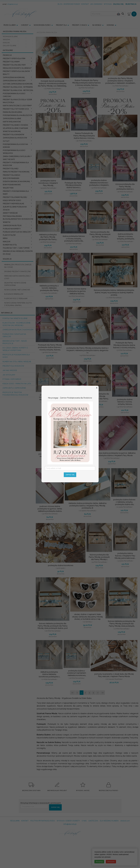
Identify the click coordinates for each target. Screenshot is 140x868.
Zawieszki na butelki (12, 226)
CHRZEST (25, 25)
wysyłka (108, 4)
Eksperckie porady (72, 4)
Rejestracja (131, 4)
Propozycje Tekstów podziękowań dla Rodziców (15, 394)
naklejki (6, 43)
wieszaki (6, 40)
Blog (60, 4)
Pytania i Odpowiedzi (12, 379)
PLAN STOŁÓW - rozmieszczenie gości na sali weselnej (16, 324)
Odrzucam (111, 862)
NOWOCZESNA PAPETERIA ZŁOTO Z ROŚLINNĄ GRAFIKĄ (18, 304)
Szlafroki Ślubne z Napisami (15, 128)
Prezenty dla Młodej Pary (14, 65)
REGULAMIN (15, 821)
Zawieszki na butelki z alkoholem (18, 330)
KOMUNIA (110, 25)
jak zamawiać (96, 4)
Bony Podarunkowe (12, 185)
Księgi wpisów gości (12, 200)
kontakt (85, 4)
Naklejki (7, 242)
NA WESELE (97, 25)
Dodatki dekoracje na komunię (16, 181)
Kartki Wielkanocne (12, 122)
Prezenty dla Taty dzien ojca (16, 109)
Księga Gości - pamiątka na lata (17, 384)
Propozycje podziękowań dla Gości (16, 356)
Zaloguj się (118, 4)
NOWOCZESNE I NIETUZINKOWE (17, 290)
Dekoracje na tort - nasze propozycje (15, 342)
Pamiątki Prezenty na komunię (16, 172)
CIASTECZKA (93, 821)
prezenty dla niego (11, 175)
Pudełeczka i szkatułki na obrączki (14, 335)
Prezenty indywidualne (13, 204)
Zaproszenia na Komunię (14, 77)
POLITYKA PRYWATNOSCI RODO (43, 821)
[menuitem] (11, 25)
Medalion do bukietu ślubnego (17, 68)
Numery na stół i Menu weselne (17, 362)
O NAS (84, 821)
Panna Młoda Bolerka (12, 112)
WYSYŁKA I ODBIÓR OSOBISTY (68, 821)
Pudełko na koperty (12, 229)
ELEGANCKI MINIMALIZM (14, 294)
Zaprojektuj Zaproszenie (14, 388)
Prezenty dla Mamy (11, 62)
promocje (7, 55)
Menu (5, 238)
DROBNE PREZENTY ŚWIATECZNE (17, 271)
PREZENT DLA (61, 25)
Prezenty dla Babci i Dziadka (15, 125)
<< (73, 693)
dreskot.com (125, 821)
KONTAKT (25, 821)
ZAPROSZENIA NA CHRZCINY (14, 81)
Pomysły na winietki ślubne (15, 318)
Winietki (7, 222)
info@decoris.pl (12, 4)
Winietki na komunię (12, 131)
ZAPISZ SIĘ (55, 807)
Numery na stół (10, 245)
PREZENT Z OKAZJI (79, 25)
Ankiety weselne (10, 213)
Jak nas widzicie (10, 370)
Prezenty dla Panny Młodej (15, 197)
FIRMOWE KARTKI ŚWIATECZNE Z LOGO (17, 277)
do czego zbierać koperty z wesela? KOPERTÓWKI (15, 349)
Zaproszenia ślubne (12, 119)
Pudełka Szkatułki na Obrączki (17, 232)
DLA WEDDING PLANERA (109, 821)
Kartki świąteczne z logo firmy (17, 106)
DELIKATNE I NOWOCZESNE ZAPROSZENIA (15, 284)
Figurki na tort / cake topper (16, 248)
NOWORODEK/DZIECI (42, 25)
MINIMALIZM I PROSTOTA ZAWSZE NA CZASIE (18, 266)
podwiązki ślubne (10, 36)
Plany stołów (9, 235)
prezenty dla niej (11, 169)
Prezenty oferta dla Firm (14, 59)
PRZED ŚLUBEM (10, 25)
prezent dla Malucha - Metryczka (18, 90)
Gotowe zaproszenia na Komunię (18, 84)
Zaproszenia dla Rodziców (15, 138)
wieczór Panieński (11, 178)
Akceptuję (99, 862)
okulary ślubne (10, 46)
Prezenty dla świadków (14, 135)
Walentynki (8, 188)
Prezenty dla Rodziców (13, 366)
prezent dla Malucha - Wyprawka (18, 87)
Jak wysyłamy (9, 375)
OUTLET (6, 141)
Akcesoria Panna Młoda (47, 33)
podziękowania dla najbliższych (17, 115)
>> (102, 693)
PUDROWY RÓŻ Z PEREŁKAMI (16, 298)
